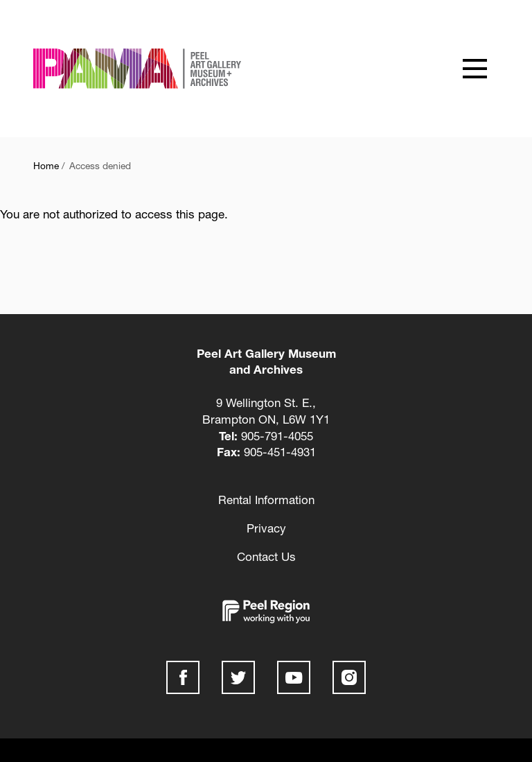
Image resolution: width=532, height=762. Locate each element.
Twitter (238, 677)
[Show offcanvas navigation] (475, 69)
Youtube (294, 677)
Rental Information (266, 500)
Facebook (183, 677)
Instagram (349, 677)
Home (46, 166)
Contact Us (266, 556)
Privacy (266, 528)
